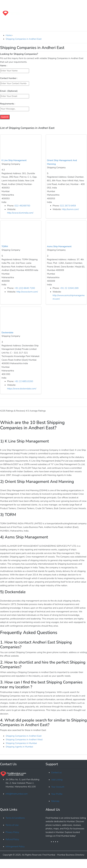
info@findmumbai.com (17, 794)
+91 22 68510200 (24, 381)
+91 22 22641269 (69, 288)
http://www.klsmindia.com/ (20, 213)
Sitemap (55, 801)
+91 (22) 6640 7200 (25, 288)
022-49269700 (22, 206)
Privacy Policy (12, 832)
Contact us (56, 773)
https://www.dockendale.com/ (22, 389)
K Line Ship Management (14, 160)
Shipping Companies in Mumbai (21, 743)
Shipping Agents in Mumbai (19, 747)
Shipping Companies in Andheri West (24, 740)
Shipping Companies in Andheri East (24, 39)
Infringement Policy (15, 847)
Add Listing (57, 780)
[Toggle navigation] (6, 4)
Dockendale (7, 333)
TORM (5, 246)
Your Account (58, 787)
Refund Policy (12, 839)
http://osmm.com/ (70, 209)
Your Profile (57, 794)
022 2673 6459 (68, 206)
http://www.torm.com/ (27, 292)
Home (9, 35)
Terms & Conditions (15, 818)
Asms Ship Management (59, 246)
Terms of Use (12, 825)
